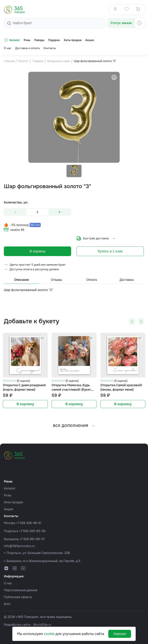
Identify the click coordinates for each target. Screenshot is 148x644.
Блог (7, 604)
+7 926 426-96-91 (29, 523)
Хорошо (120, 634)
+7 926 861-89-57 (32, 539)
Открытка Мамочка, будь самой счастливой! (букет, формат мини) (72, 390)
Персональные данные (21, 590)
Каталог (12, 40)
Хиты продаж (13, 502)
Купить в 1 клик (110, 254)
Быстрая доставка (96, 240)
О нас (8, 48)
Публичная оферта (18, 597)
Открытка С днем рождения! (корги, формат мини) (24, 390)
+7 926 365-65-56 (32, 531)
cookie (49, 634)
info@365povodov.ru (19, 546)
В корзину (37, 254)
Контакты (50, 48)
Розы (8, 495)
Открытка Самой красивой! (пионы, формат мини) (121, 390)
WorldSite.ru (42, 625)
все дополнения (74, 428)
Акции (8, 509)
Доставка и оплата (27, 48)
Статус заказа (121, 23)
